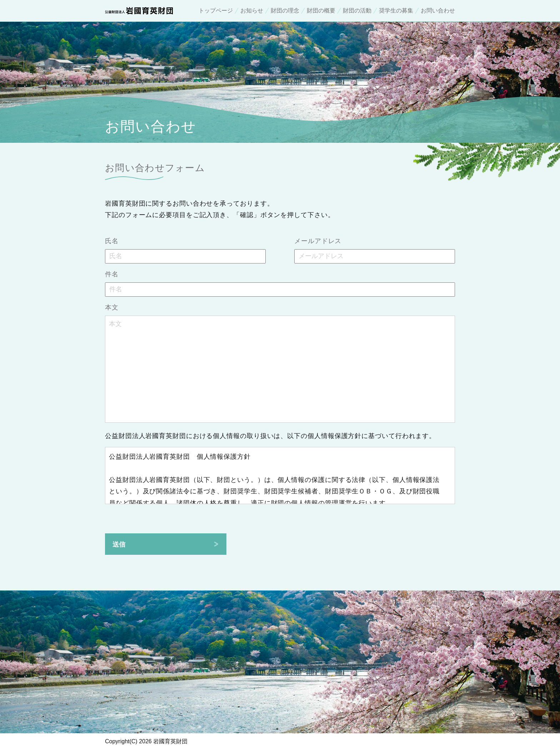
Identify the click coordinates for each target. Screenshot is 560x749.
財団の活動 (357, 11)
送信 (119, 544)
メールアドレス (318, 241)
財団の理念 (285, 11)
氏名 (112, 241)
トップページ (216, 11)
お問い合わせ (438, 11)
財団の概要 (321, 11)
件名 (112, 274)
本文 (112, 308)
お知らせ (252, 11)
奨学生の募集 (396, 11)
